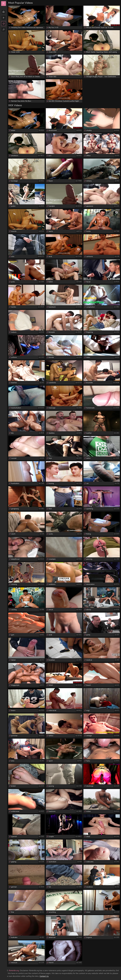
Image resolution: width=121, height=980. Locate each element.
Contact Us (44, 976)
